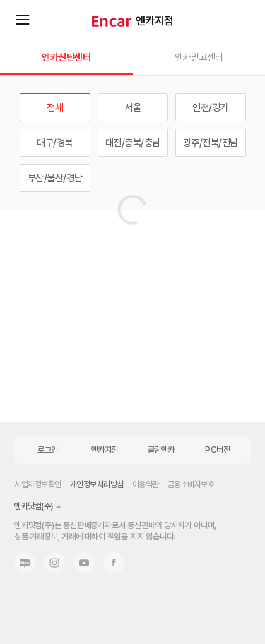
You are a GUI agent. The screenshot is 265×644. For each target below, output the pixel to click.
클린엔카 (161, 450)
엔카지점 (155, 21)
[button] (132, 63)
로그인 (48, 450)
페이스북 (114, 563)
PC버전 (217, 450)
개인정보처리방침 (97, 484)
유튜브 (84, 563)
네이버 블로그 (25, 563)
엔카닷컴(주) (34, 506)
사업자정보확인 (38, 484)
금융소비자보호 (191, 484)
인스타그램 (54, 563)
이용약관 (146, 484)
